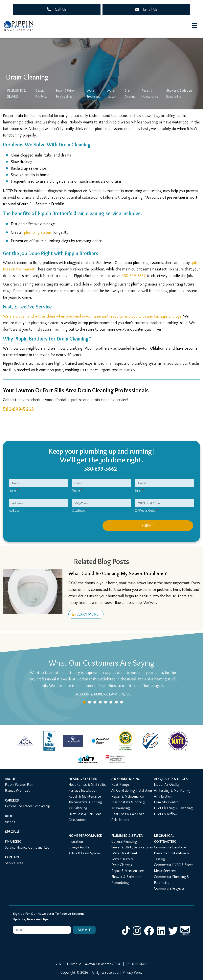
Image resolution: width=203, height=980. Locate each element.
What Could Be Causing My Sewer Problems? (117, 573)
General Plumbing (41, 93)
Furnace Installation (83, 790)
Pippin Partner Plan (19, 785)
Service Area (14, 863)
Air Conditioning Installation (132, 790)
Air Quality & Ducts (171, 779)
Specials (12, 832)
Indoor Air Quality (167, 785)
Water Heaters (112, 93)
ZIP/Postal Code (145, 511)
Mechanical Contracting (165, 839)
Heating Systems (83, 779)
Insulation (76, 841)
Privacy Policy (133, 972)
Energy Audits (79, 847)
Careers (12, 800)
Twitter (173, 935)
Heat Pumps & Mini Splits (87, 785)
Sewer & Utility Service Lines (65, 93)
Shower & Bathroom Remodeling (180, 93)
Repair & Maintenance (150, 93)
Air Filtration (163, 796)
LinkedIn (161, 935)
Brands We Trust (17, 790)
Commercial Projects (169, 888)
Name (12, 491)
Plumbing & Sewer (16, 94)
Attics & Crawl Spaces (85, 853)
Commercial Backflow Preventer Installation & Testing (172, 853)
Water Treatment (93, 93)
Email (138, 491)
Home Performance (85, 836)
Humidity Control (167, 802)
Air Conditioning (126, 779)
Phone (76, 491)
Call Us (61, 9)
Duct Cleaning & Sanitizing (173, 808)
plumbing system (38, 232)
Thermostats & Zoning (85, 802)
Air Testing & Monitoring (172, 790)
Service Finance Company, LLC (27, 847)
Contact (12, 857)
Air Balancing (78, 808)
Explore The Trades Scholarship (27, 806)
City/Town (78, 511)
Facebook (149, 935)
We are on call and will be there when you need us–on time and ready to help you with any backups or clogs (92, 316)
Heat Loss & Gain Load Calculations (85, 817)
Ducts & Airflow (166, 814)
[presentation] (40, 528)
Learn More (87, 614)
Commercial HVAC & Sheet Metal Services (174, 868)
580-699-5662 (134, 276)
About (10, 779)
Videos (10, 822)
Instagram (137, 935)
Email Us (150, 9)
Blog (9, 816)
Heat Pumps (121, 785)
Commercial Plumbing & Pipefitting (172, 880)
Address (14, 511)
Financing (13, 841)
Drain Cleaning (130, 93)
